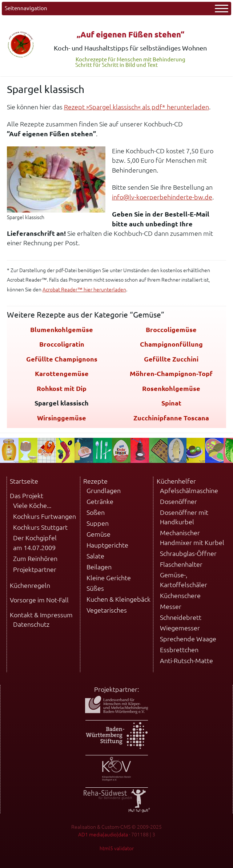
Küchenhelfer (176, 481)
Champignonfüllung (171, 344)
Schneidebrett (181, 617)
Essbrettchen (179, 650)
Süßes (95, 588)
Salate (95, 556)
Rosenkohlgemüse (171, 389)
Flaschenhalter (181, 564)
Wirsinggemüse (62, 418)
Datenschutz (31, 624)
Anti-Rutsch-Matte (186, 661)
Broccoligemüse (171, 330)
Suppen (98, 523)
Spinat (171, 403)
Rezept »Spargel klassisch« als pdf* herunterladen (136, 107)
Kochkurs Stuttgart (40, 527)
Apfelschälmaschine (189, 491)
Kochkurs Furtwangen (45, 516)
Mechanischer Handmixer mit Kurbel (192, 538)
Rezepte (95, 481)
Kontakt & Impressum (41, 615)
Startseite (24, 481)
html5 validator (117, 848)
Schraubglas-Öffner (188, 554)
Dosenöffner (178, 502)
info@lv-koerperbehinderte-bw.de (162, 197)
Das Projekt (27, 496)
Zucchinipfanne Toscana (171, 418)
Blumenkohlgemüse (62, 330)
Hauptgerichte (107, 545)
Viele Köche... (32, 506)
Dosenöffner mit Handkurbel (184, 517)
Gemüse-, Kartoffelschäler (184, 580)
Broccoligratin (62, 344)
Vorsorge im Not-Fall (39, 600)
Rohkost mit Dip (62, 389)
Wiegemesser (180, 628)
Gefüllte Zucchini (171, 359)
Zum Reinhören (35, 559)
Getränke (100, 502)
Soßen (96, 512)
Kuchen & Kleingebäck (118, 599)
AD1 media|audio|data (103, 835)
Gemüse (99, 534)
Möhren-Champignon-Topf (171, 374)
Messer (171, 607)
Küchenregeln (30, 586)
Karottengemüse (62, 374)
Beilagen (99, 567)
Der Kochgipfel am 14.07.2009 (35, 543)
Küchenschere (180, 596)
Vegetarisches (107, 610)
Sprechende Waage (188, 639)
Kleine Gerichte (109, 578)
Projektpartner (35, 570)
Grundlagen (104, 491)
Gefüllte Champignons (62, 359)
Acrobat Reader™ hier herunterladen (84, 290)
